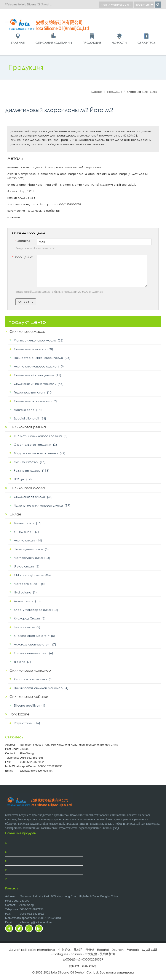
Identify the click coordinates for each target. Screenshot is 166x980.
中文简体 (64, 950)
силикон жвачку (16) (30, 462)
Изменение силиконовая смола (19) (42, 505)
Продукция (92, 43)
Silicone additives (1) (30, 705)
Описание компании (54, 43)
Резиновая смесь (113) (32, 470)
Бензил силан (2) (27, 627)
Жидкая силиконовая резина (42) (40, 453)
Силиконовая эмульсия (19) (35, 401)
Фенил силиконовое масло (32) (39, 340)
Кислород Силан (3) (30, 618)
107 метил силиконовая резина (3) (41, 436)
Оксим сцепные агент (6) (33, 653)
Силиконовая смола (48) (33, 497)
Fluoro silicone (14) (28, 410)
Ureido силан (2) (27, 566)
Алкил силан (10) (27, 601)
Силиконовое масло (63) (33, 349)
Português (61, 954)
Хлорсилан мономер (142, 92)
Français (133, 950)
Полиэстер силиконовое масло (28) (42, 358)
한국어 (90, 950)
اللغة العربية (149, 950)
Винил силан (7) (26, 532)
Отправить (26, 302)
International (46, 950)
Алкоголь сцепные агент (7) (35, 644)
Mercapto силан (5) (29, 584)
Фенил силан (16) (28, 523)
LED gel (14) (23, 479)
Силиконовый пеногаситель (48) (39, 384)
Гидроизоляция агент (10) (33, 392)
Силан (15, 514)
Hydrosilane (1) (25, 592)
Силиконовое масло (27, 331)
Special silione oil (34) (30, 418)
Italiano (76, 954)
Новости (119, 43)
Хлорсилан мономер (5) (33, 679)
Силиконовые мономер (30, 670)
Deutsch (118, 950)
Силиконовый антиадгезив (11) (38, 375)
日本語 (78, 950)
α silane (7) (22, 662)
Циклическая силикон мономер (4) (41, 688)
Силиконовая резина (28, 427)
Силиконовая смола (27, 488)
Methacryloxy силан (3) (32, 558)
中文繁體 (91, 954)
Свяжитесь (146, 43)
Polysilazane (19, 714)
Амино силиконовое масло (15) (39, 366)
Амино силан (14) (28, 540)
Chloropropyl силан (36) (32, 575)
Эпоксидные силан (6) (31, 549)
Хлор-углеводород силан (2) (36, 610)
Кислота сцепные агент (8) (34, 636)
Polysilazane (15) (27, 723)
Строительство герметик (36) (36, 444)
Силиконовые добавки (29, 696)
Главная (18, 43)
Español (103, 950)
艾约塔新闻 (107, 954)
